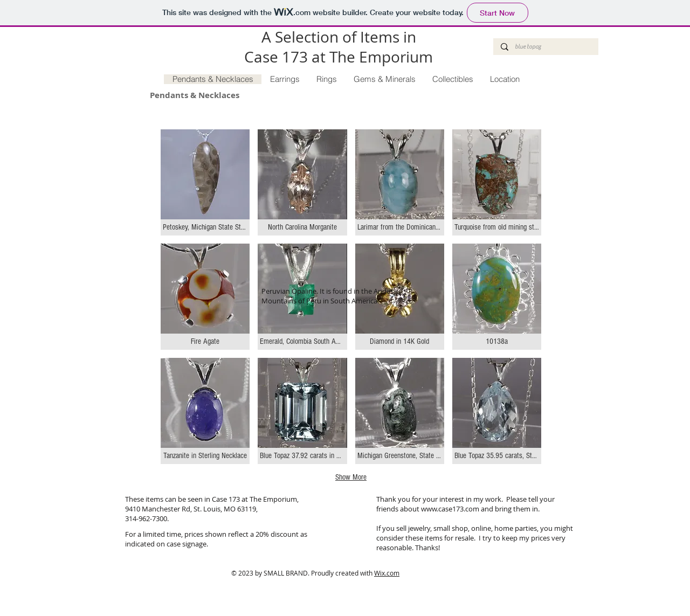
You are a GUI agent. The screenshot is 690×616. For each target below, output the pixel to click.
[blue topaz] (545, 47)
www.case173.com (450, 509)
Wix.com (387, 573)
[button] (205, 182)
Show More (351, 477)
